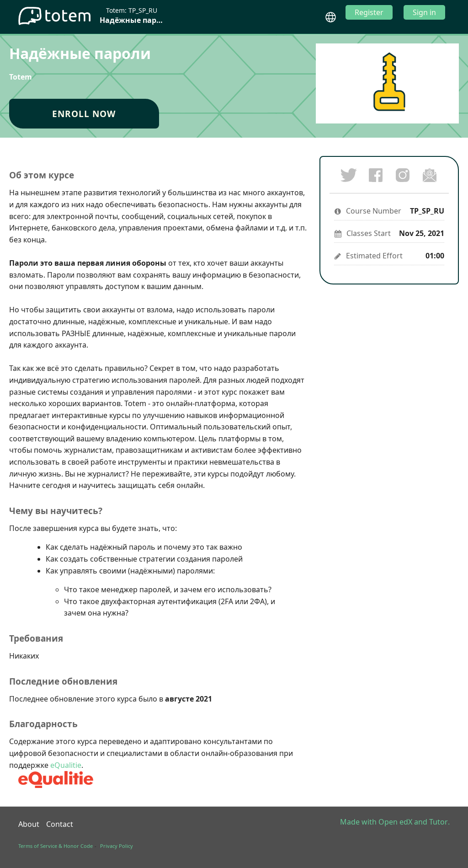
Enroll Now (84, 114)
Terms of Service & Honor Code (56, 846)
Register (369, 12)
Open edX (395, 822)
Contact (60, 824)
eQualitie (66, 765)
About (29, 824)
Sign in (424, 12)
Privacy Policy (117, 846)
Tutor (439, 822)
